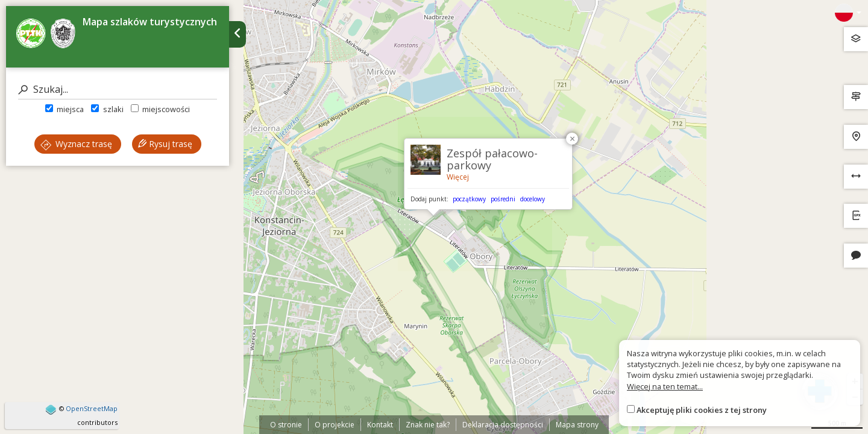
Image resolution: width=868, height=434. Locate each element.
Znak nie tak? (428, 425)
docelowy (533, 199)
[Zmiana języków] (848, 13)
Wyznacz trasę (76, 144)
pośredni (503, 199)
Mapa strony (577, 425)
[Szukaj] (118, 90)
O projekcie (335, 425)
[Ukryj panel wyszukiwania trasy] (237, 34)
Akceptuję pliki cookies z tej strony (702, 410)
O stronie (286, 425)
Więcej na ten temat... (665, 386)
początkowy (469, 199)
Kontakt (380, 425)
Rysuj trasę (165, 144)
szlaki (107, 109)
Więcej (458, 177)
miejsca (64, 109)
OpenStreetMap (92, 408)
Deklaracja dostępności (503, 425)
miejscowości (160, 109)
